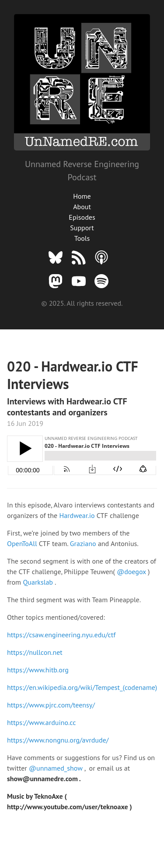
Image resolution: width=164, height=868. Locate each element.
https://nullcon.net (35, 652)
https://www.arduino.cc (41, 722)
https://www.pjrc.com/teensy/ (51, 705)
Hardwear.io (78, 515)
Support (82, 228)
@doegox (132, 572)
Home (82, 196)
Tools (82, 238)
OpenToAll (23, 543)
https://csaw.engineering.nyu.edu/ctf (61, 635)
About (82, 207)
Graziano (84, 543)
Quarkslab (39, 582)
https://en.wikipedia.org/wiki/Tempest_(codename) (82, 687)
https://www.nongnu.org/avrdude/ (58, 740)
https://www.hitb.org (38, 670)
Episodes (82, 217)
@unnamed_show (57, 768)
